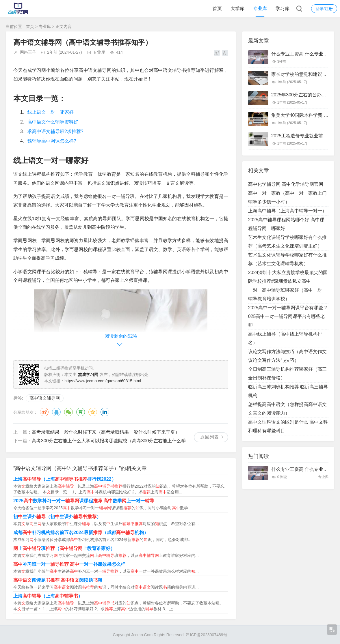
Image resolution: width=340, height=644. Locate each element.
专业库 (260, 9)
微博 (44, 412)
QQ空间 (93, 412)
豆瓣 (81, 412)
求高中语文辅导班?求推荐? (55, 131)
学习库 (283, 9)
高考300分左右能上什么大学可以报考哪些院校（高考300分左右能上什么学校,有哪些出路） (126, 441)
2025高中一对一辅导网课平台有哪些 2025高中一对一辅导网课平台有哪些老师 (288, 316)
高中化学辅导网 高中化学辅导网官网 (286, 184)
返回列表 (209, 437)
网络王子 (28, 52)
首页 (217, 9)
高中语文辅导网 (45, 398)
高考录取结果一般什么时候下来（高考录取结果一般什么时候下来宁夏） (106, 432)
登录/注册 (324, 9)
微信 (68, 412)
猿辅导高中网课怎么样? (52, 141)
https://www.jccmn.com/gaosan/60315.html (103, 381)
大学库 (237, 9)
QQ (56, 412)
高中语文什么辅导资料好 (53, 122)
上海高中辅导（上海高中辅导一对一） (287, 211)
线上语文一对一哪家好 (51, 112)
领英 (105, 412)
